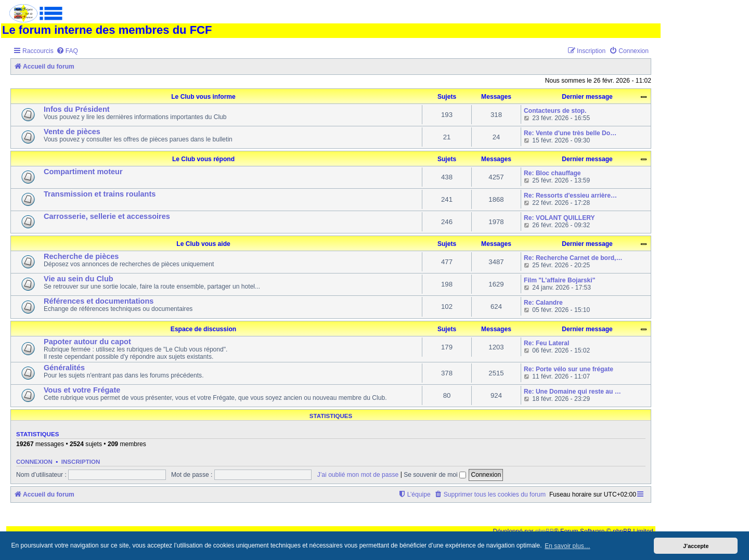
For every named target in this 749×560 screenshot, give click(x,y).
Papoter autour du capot (87, 342)
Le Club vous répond (203, 159)
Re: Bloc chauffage (552, 173)
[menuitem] (67, 51)
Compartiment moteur (83, 172)
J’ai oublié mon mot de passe (358, 475)
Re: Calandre (543, 303)
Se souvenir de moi (435, 475)
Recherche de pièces (81, 256)
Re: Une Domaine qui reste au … (572, 392)
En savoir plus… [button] (567, 546)
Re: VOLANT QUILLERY (559, 218)
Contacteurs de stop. (555, 111)
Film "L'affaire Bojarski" (559, 280)
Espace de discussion (203, 329)
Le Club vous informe (203, 97)
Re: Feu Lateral (546, 343)
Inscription (81, 462)
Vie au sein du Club (79, 279)
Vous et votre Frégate (82, 390)
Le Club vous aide (203, 244)
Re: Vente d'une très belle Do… (570, 133)
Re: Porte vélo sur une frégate (569, 369)
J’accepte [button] (696, 546)
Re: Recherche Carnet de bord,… (573, 258)
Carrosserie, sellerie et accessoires (107, 216)
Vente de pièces (72, 132)
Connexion (34, 462)
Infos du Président (77, 109)
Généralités (64, 368)
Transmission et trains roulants (100, 194)
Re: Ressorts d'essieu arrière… (570, 196)
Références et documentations (99, 301)
